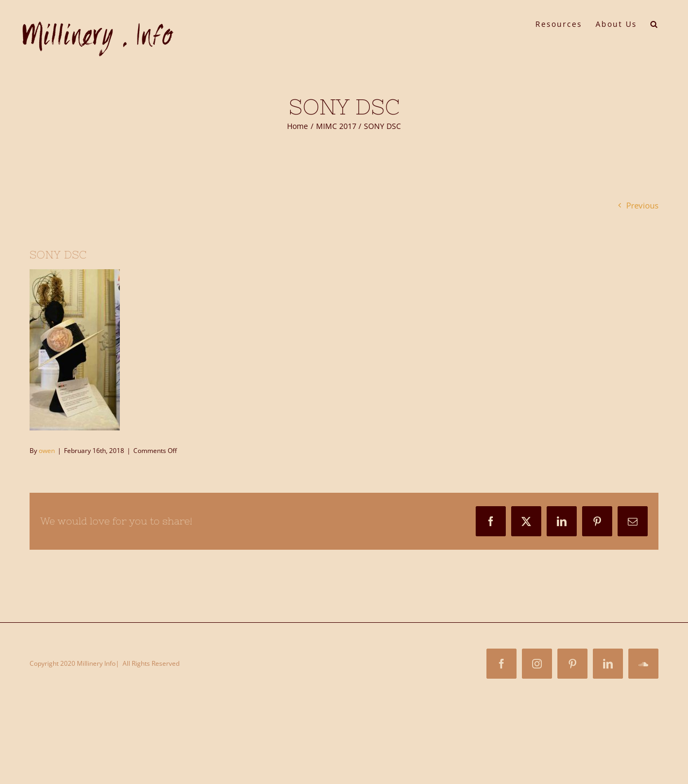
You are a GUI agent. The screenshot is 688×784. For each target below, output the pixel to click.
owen (47, 451)
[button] (654, 23)
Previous (642, 205)
